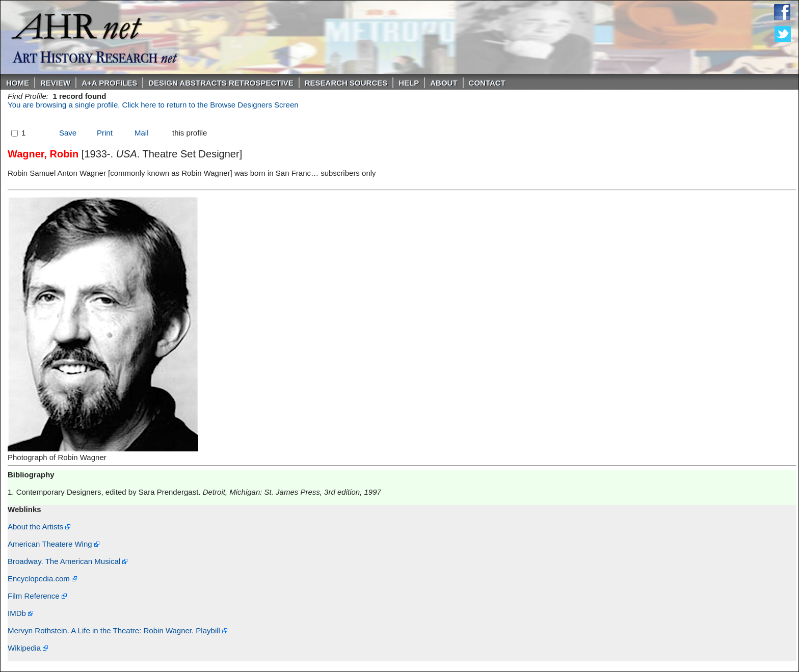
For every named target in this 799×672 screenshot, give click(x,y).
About (444, 83)
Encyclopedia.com (42, 579)
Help (409, 83)
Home (18, 83)
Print (105, 133)
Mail (142, 133)
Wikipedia (28, 648)
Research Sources (346, 83)
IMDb (20, 613)
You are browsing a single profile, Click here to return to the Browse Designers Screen (153, 105)
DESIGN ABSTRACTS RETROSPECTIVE (221, 83)
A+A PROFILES (109, 83)
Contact (487, 83)
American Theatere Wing (54, 544)
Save (68, 133)
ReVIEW (55, 83)
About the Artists (39, 527)
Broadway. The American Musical (68, 561)
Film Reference (37, 596)
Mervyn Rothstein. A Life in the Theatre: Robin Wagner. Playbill (117, 630)
